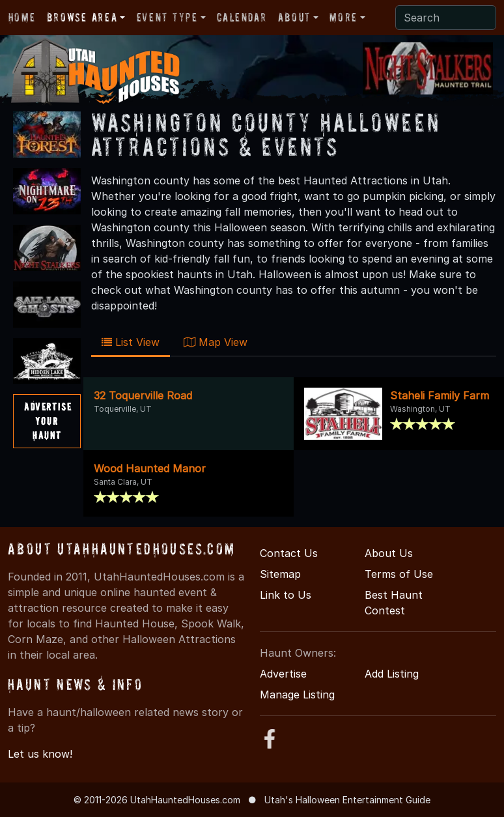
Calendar (242, 17)
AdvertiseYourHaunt (48, 421)
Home (22, 17)
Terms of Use (399, 574)
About (294, 17)
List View (131, 342)
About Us (389, 553)
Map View (216, 342)
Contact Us (289, 553)
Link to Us (286, 595)
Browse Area (82, 17)
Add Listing (392, 674)
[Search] (446, 18)
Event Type (167, 17)
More (343, 17)
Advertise (283, 674)
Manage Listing (297, 695)
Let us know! (40, 754)
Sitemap (280, 574)
